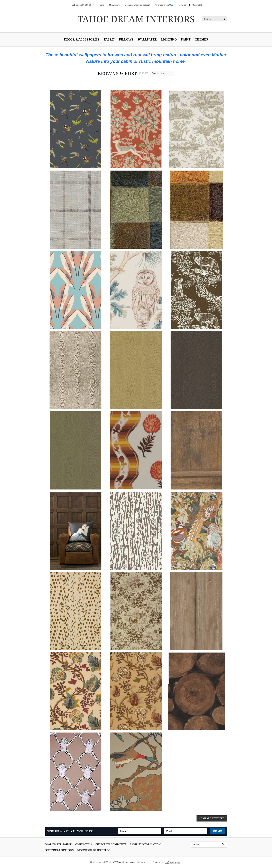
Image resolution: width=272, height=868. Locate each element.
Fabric (109, 39)
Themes (201, 39)
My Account (114, 5)
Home (101, 5)
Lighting (169, 39)
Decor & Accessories (82, 39)
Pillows (126, 39)
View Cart (183, 5)
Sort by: (143, 73)
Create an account (142, 5)
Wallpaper (147, 39)
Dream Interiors (136, 19)
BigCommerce (173, 862)
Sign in (128, 5)
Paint (186, 39)
